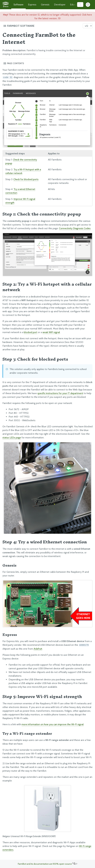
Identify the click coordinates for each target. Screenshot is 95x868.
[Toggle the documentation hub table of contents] (42, 26)
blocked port (31, 332)
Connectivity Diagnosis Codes (75, 228)
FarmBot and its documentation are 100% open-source (47, 864)
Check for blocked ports (26, 179)
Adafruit (38, 649)
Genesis (45, 5)
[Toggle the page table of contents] (47, 63)
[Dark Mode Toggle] (88, 5)
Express (32, 5)
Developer (60, 5)
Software (18, 5)
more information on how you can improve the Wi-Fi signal (53, 724)
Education (75, 5)
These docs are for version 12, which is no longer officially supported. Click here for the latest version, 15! (47, 17)
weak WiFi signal (51, 332)
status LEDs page (12, 438)
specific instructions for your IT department (60, 393)
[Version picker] (88, 26)
